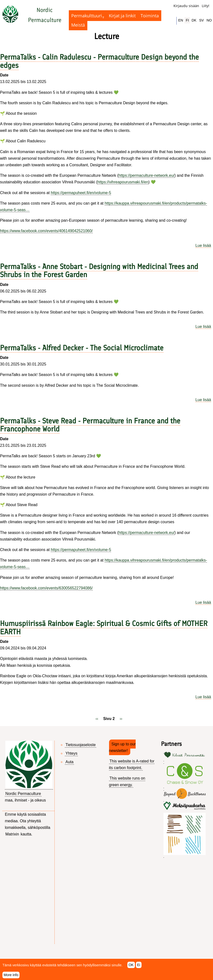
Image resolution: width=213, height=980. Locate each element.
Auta (69, 762)
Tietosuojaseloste (81, 745)
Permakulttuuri (87, 16)
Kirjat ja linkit (122, 16)
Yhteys (71, 753)
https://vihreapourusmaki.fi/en (123, 182)
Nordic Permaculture (23, 794)
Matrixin (12, 834)
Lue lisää (203, 245)
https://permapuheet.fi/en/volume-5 (81, 193)
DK (194, 20)
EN (181, 20)
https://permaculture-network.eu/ (147, 175)
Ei (139, 968)
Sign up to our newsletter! (122, 747)
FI (187, 20)
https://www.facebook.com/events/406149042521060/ (46, 231)
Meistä (78, 25)
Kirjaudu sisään (186, 6)
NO (209, 20)
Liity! (206, 6)
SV (201, 20)
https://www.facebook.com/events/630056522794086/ (46, 588)
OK (131, 968)
